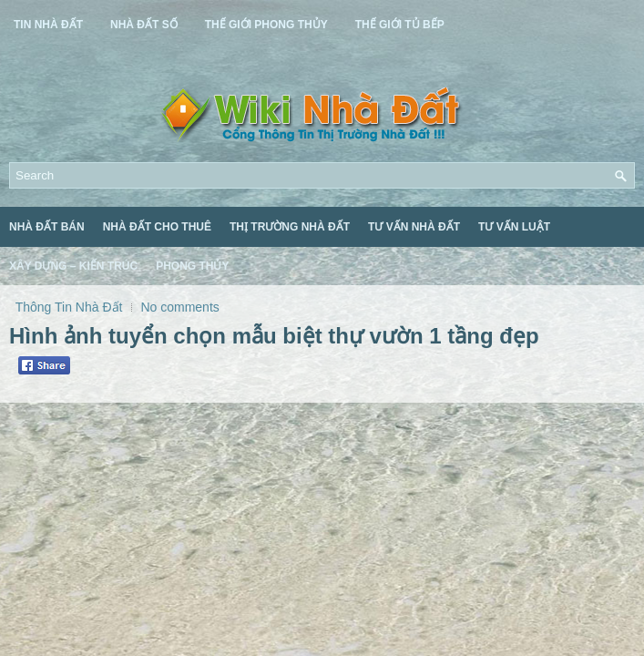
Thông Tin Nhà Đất (69, 307)
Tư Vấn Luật (514, 227)
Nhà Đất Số (144, 25)
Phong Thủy (192, 266)
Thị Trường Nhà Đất (290, 227)
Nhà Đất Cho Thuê (157, 227)
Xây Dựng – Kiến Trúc (73, 266)
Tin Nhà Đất (48, 25)
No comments (179, 307)
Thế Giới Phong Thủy (266, 25)
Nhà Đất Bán (47, 227)
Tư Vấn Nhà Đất (414, 227)
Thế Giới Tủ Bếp (400, 25)
